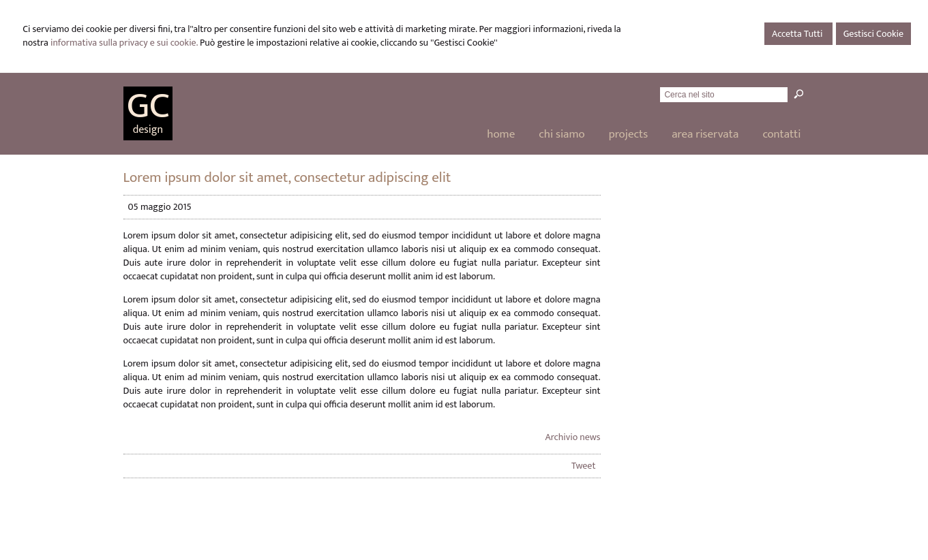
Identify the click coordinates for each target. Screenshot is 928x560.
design (148, 130)
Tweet (584, 466)
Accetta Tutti (798, 34)
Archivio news (573, 437)
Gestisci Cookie (873, 34)
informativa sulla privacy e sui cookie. (124, 43)
